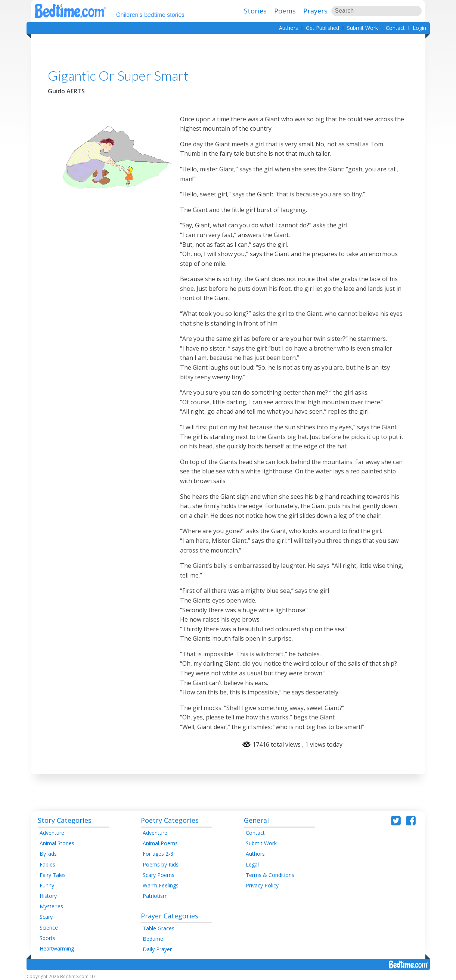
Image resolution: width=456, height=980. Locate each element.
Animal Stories (57, 843)
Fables (47, 864)
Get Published (322, 28)
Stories (255, 11)
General (256, 820)
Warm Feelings (161, 885)
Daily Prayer (157, 949)
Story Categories (65, 820)
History (48, 896)
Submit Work (362, 28)
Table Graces (159, 928)
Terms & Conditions (270, 875)
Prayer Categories (170, 916)
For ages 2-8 (158, 854)
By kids (48, 854)
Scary (46, 917)
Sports (47, 938)
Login (419, 28)
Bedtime (153, 939)
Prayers (315, 11)
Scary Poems (159, 875)
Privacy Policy (262, 885)
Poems (285, 11)
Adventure (52, 833)
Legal (252, 864)
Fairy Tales (53, 875)
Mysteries (51, 906)
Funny (47, 885)
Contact (395, 28)
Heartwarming (57, 948)
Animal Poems (160, 843)
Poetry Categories (170, 820)
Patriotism (155, 896)
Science (49, 928)
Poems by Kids (161, 864)
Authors (289, 28)
